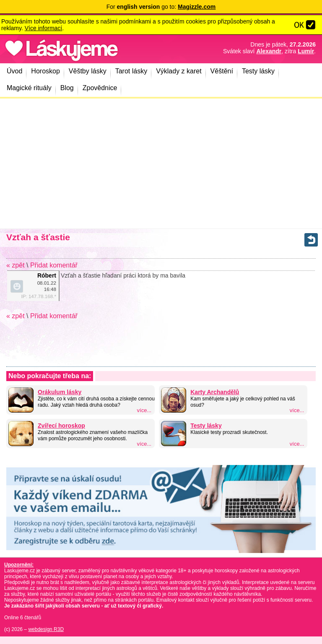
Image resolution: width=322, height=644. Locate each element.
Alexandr (269, 51)
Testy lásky (206, 426)
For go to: (161, 7)
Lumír (306, 51)
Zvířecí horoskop (61, 426)
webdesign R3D (46, 629)
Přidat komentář (54, 265)
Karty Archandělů (215, 392)
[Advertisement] (161, 164)
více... (144, 410)
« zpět (16, 265)
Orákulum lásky (60, 392)
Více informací (43, 28)
